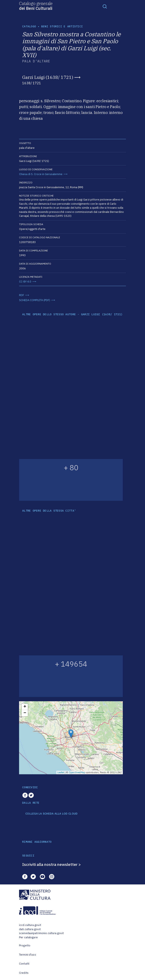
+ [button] (25, 707)
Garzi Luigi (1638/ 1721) (48, 77)
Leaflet (61, 772)
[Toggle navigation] (105, 6)
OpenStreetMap (77, 772)
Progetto (25, 945)
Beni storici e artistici (62, 26)
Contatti (24, 964)
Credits (24, 973)
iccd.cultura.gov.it (30, 925)
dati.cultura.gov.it (30, 929)
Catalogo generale (36, 6)
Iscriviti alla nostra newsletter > (52, 864)
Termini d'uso (28, 955)
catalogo (29, 26)
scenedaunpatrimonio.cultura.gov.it (41, 933)
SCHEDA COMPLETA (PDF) (35, 300)
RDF (22, 295)
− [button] (25, 713)
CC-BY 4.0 (25, 282)
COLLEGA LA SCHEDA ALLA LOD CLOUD (51, 814)
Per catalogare (28, 937)
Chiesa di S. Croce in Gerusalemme (41, 174)
